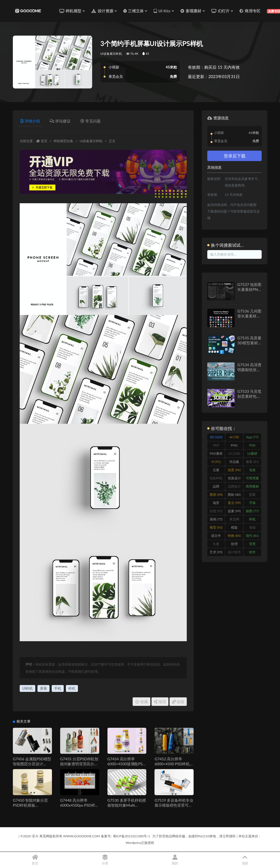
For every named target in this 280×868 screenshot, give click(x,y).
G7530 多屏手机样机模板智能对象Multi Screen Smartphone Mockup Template (127, 808)
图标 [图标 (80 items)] (234, 495)
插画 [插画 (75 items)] (216, 519)
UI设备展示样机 (111, 54)
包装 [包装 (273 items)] (252, 471)
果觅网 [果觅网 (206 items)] (234, 520)
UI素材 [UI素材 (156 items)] (252, 454)
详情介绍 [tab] (30, 121)
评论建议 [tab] (60, 121)
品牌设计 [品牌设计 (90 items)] (234, 487)
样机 (72, 688)
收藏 (142, 702)
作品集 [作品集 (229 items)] (234, 463)
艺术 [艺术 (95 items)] (216, 552)
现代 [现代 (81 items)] (252, 536)
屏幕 (43, 688)
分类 (105, 860)
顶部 (245, 860)
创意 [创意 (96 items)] (234, 470)
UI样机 (27, 688)
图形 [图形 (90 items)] (216, 495)
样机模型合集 (63, 141)
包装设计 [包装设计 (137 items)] (234, 479)
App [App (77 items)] (252, 437)
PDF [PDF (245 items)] (216, 446)
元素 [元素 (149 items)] (216, 471)
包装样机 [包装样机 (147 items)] (216, 479)
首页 (44, 141)
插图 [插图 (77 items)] (252, 511)
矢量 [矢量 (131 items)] (216, 545)
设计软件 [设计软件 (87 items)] (234, 553)
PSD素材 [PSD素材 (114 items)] (216, 454)
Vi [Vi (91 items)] (216, 462)
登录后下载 (235, 156)
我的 (175, 860)
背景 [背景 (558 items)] (252, 545)
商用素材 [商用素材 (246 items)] (252, 487)
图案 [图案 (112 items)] (252, 495)
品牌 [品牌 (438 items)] (216, 487)
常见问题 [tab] (91, 121)
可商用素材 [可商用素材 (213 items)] (252, 479)
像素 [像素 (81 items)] (252, 462)
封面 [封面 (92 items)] (216, 511)
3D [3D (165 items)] (216, 437)
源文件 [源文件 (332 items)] (216, 537)
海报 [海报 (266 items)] (252, 528)
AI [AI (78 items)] (234, 437)
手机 (58, 688)
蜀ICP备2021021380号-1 (132, 836)
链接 (178, 702)
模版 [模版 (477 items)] (234, 528)
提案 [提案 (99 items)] (234, 511)
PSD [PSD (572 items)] (252, 446)
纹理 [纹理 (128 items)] (234, 545)
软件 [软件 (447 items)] (252, 553)
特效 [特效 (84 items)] (234, 536)
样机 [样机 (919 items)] (252, 520)
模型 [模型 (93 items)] (216, 527)
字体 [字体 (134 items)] (252, 504)
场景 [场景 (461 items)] (216, 504)
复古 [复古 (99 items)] (234, 503)
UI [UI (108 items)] (234, 453)
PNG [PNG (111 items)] (234, 446)
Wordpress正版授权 (140, 843)
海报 (160, 702)
